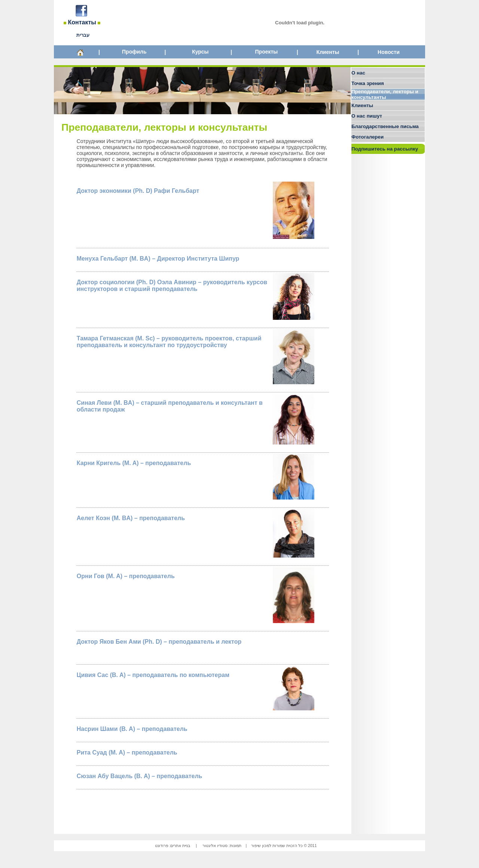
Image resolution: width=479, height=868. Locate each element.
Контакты (82, 22)
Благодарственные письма (385, 126)
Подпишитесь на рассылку (385, 149)
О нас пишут (367, 116)
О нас (358, 73)
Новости (389, 52)
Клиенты (328, 52)
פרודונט (162, 846)
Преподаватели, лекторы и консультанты (385, 94)
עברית (83, 35)
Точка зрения (368, 83)
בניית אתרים (180, 846)
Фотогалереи (367, 137)
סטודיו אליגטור (215, 846)
